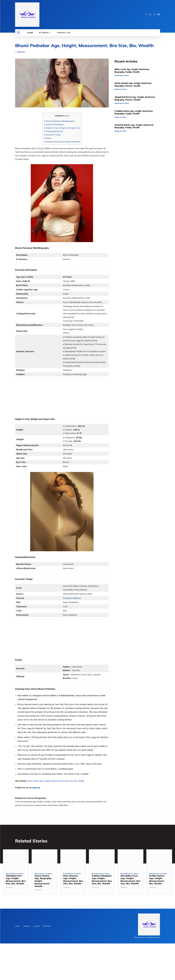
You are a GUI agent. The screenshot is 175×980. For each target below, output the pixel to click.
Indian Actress (121, 89)
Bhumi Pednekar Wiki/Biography (59, 121)
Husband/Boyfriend (53, 131)
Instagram (35, 788)
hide (67, 116)
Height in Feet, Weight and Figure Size (62, 128)
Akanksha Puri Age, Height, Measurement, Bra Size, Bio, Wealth (16, 880)
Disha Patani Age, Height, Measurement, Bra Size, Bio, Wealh (55, 781)
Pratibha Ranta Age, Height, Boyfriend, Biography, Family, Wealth (136, 112)
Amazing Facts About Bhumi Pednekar (62, 142)
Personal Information (54, 124)
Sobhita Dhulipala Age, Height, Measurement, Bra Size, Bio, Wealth (102, 880)
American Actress (122, 75)
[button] (18, 33)
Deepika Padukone (72, 598)
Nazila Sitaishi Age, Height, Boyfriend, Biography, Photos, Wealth (135, 84)
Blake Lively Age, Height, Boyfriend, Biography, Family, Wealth (134, 71)
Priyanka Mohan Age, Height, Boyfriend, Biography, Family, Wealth (136, 126)
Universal (21, 52)
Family (48, 138)
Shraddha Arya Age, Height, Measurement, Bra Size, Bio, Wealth (130, 880)
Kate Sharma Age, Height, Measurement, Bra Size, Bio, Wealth (73, 880)
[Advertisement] (62, 396)
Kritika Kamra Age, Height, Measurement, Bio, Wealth (157, 880)
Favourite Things (52, 135)
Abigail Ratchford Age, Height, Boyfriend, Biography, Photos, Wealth (137, 98)
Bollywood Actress (15, 874)
